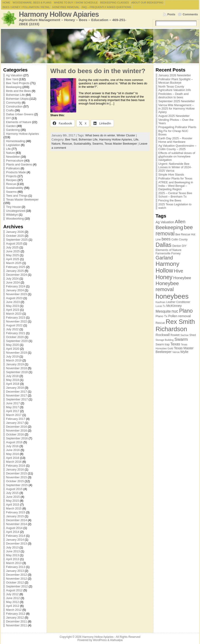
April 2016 (13, 458)
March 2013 (14, 563)
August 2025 (14, 244)
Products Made (16, 172)
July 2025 (12, 247)
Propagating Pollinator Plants (177, 127)
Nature (10, 153)
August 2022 (14, 325)
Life (8, 149)
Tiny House (13, 207)
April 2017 (13, 411)
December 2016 (16, 427)
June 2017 (13, 403)
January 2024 (15, 290)
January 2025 (15, 271)
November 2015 (16, 477)
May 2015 (12, 501)
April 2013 (13, 559)
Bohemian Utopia (17, 99)
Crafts (10, 110)
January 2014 (15, 540)
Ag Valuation (14, 75)
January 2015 (15, 516)
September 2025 (17, 240)
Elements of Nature (19, 122)
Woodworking (15, 219)
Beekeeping (14, 87)
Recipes (11, 180)
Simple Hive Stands (171, 175)
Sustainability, (83, 144)
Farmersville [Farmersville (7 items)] (163, 253)
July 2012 (12, 594)
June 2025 (13, 251)
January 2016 (15, 469)
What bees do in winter (100, 135)
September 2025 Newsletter (177, 101)
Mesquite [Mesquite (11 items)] (163, 311)
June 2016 (13, 450)
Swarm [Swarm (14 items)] (181, 339)
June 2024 (13, 282)
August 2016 (14, 442)
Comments (190, 14)
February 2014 (15, 536)
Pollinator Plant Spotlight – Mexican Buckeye (176, 81)
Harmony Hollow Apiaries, (116, 139)
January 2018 (15, 388)
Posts (171, 14)
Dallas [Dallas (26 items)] (164, 245)
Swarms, (98, 144)
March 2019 (14, 360)
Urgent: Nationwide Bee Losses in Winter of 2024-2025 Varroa (175, 167)
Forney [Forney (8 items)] (176, 253)
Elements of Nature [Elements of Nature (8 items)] (169, 250)
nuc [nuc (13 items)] (175, 311)
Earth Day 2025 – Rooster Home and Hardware (175, 140)
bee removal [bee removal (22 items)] (174, 230)
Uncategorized (15, 211)
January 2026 (15, 232)
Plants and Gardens (19, 164)
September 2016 (17, 438)
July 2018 (12, 376)
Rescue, (68, 144)
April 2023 (13, 310)
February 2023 (15, 318)
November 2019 (16, 353)
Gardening (13, 130)
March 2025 (14, 263)
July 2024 (12, 279)
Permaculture (15, 161)
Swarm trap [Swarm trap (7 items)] (163, 344)
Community (13, 103)
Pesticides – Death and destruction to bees (174, 96)
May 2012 (12, 602)
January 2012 (15, 618)
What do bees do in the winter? (98, 71)
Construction (14, 106)
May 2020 (12, 345)
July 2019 (12, 356)
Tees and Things (17, 196)
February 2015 (15, 512)
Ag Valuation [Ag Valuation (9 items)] (165, 222)
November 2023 (16, 294)
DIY (8, 118)
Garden (11, 126)
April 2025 (13, 259)
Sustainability (15, 188)
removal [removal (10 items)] (185, 316)
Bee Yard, (72, 139)
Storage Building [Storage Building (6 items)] (165, 340)
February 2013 (15, 567)
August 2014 (14, 528)
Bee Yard (12, 79)
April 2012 (13, 606)
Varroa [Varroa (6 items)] (176, 352)
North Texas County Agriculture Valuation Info (175, 88)
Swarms (11, 192)
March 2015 (14, 508)
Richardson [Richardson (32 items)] (171, 329)
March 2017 (14, 415)
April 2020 (13, 349)
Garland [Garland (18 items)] (164, 258)
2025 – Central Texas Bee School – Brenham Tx (175, 195)
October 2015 (15, 481)
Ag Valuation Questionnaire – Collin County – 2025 (177, 147)
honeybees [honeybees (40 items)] (172, 296)
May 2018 (12, 380)
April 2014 (13, 532)
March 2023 (14, 314)
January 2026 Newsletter (175, 75)
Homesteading (15, 141)
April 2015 (13, 505)
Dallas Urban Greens (20, 114)
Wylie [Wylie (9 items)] (184, 352)
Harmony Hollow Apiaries (59, 14)
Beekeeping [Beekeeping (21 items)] (169, 227)
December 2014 (16, 520)
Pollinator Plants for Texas (175, 178)
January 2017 (15, 423)
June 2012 (13, 598)
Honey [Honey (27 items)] (164, 277)
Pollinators (13, 168)
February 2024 (15, 286)
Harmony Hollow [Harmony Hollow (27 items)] (168, 267)
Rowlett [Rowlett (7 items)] (175, 335)
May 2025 (12, 255)
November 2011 (16, 625)
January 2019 (15, 364)
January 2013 (15, 571)
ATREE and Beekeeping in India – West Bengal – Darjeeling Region (176, 186)
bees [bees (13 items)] (166, 239)
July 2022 (12, 329)
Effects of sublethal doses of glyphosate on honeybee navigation (177, 156)
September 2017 (17, 399)
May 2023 (12, 306)
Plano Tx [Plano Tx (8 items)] (162, 316)
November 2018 (16, 368)
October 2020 (15, 337)
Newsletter (13, 157)
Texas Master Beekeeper (22, 200)
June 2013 (13, 551)
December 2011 (16, 621)
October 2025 (15, 236)
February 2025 (15, 267)
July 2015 (12, 493)
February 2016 (15, 466)
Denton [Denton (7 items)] (177, 246)
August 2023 (14, 298)
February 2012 (15, 614)
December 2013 (16, 544)
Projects (11, 176)
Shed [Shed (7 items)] (193, 335)
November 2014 (16, 524)
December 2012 (16, 575)
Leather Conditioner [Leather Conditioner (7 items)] (178, 302)
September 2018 (17, 372)
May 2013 (12, 555)
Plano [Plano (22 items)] (186, 311)
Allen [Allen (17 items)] (180, 222)
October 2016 (15, 434)
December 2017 (16, 392)
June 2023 (13, 302)
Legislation (13, 145)
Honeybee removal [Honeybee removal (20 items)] (167, 286)
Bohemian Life (15, 95)
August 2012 (14, 590)
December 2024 (16, 275)
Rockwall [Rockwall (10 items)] (163, 335)
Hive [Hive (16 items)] (178, 271)
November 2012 (16, 579)
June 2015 (13, 497)
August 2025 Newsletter (174, 116)
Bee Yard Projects (18, 83)
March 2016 (14, 462)
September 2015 (17, 485)
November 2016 (16, 431)
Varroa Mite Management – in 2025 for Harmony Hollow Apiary (177, 109)
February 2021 (15, 333)
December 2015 (16, 473)
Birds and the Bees (18, 91)
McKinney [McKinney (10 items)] (174, 306)
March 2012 (14, 610)
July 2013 (12, 547)
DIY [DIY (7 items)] (184, 246)
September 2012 (17, 586)
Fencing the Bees (170, 200)
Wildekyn (12, 215)
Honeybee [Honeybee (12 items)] (182, 278)
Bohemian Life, (89, 139)
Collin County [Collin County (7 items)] (179, 239)
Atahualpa (116, 640)
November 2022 (16, 321)
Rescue (11, 184)
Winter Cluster (126, 135)
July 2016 (12, 446)
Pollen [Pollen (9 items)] (173, 316)
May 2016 (12, 454)
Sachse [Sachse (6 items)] (185, 335)
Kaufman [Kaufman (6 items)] (161, 302)
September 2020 (17, 341)
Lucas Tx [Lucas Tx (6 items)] (161, 306)
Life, (136, 139)
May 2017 (12, 407)
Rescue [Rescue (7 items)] (160, 323)
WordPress (100, 640)
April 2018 (13, 384)
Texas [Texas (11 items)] (175, 344)
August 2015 (14, 489)
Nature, (57, 144)
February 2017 (15, 419)
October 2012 (15, 582)
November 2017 (16, 395)
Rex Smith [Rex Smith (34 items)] (180, 322)
